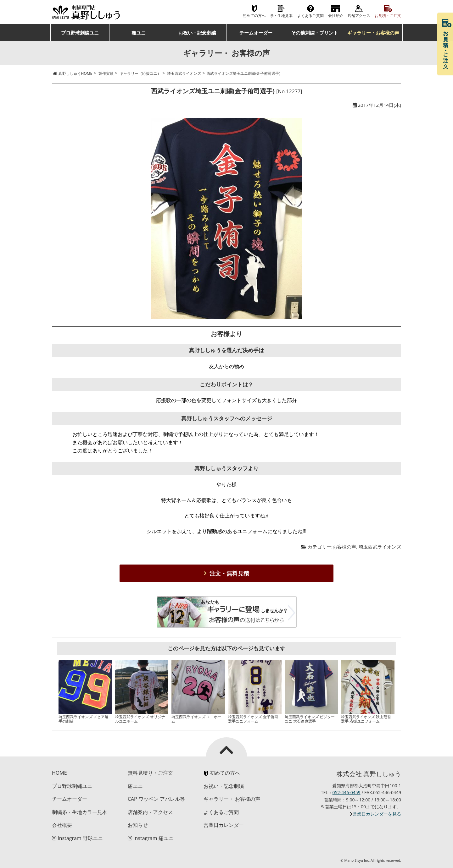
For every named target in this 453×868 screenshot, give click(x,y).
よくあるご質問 (310, 16)
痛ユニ (139, 33)
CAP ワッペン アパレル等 (156, 799)
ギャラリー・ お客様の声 (232, 799)
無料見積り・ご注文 (150, 773)
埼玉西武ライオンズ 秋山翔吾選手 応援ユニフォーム (366, 719)
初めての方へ (254, 16)
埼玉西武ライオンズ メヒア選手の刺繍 (84, 719)
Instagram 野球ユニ (77, 838)
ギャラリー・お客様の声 (373, 33)
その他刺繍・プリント (315, 33)
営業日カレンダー (224, 825)
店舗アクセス (359, 16)
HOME (59, 773)
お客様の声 (344, 547)
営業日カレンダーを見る (377, 814)
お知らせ (138, 825)
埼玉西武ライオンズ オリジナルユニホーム (140, 719)
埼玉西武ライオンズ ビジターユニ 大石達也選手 (310, 719)
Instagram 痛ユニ (151, 838)
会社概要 (62, 825)
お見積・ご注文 (388, 16)
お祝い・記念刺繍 (197, 33)
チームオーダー (256, 33)
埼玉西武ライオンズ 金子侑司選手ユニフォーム (253, 719)
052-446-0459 (347, 792)
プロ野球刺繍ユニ (80, 33)
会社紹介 (336, 16)
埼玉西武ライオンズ (380, 547)
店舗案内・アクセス (150, 812)
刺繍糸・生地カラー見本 (80, 812)
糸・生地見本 (281, 16)
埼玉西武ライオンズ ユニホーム (196, 719)
